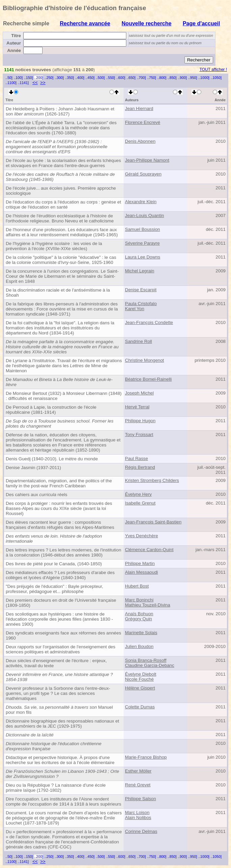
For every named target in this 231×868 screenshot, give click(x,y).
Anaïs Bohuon (139, 614)
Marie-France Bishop (146, 757)
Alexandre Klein (141, 202)
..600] (121, 78)
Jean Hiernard (139, 109)
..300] (59, 78)
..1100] (11, 83)
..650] (131, 78)
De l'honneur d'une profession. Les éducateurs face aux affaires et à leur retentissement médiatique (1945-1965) (62, 232)
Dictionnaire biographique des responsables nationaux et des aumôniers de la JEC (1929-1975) (62, 724)
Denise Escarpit (141, 290)
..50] (9, 78)
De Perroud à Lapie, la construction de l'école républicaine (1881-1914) (51, 410)
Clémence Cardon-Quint (149, 550)
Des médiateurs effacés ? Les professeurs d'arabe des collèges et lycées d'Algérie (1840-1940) (60, 575)
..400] (80, 78)
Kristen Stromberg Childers (152, 480)
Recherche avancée (85, 23)
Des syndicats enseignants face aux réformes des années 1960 (63, 635)
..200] (39, 78)
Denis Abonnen (140, 141)
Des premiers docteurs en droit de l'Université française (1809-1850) (61, 603)
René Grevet (138, 785)
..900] (182, 78)
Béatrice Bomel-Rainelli (148, 379)
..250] (49, 78)
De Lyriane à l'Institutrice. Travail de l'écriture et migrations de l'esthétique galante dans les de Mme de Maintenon (64, 366)
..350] (69, 78)
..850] (172, 78)
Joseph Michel (139, 393)
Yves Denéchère (142, 536)
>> (43, 83)
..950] (193, 78)
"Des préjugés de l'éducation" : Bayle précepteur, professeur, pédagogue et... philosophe (54, 589)
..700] (141, 78)
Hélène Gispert (140, 688)
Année (14, 50)
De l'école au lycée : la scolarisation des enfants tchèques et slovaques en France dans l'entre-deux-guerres (63, 163)
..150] (29, 78)
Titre (16, 36)
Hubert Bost (137, 586)
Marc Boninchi (139, 600)
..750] (151, 78)
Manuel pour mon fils (59, 710)
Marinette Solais (141, 633)
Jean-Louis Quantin (145, 215)
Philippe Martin (140, 563)
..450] (90, 78)
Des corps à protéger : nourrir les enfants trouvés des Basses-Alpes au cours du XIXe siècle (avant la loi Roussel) (59, 508)
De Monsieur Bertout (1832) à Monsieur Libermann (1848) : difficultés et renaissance (64, 396)
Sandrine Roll (138, 341)
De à (59, 382)
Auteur (14, 43)
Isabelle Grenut (140, 503)
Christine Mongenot (145, 360)
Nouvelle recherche (147, 23)
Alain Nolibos (138, 818)
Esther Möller (138, 771)
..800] (162, 78)
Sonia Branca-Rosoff (146, 660)
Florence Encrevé (143, 122)
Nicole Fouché (139, 679)
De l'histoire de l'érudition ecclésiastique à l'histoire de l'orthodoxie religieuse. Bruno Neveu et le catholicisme (60, 218)
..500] (100, 78)
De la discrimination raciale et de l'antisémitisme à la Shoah (58, 293)
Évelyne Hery (138, 494)
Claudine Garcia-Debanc (150, 665)
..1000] (204, 78)
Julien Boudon (139, 646)
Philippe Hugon (140, 421)
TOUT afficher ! (213, 70)
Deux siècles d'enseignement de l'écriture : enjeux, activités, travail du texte (56, 663)
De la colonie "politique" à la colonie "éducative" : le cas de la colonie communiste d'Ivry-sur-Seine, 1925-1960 (61, 260)
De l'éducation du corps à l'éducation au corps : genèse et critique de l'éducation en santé (63, 205)
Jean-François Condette (149, 322)
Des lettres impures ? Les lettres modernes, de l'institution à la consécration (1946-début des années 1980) (63, 552)
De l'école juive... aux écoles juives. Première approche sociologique (61, 191)
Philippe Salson (140, 799)
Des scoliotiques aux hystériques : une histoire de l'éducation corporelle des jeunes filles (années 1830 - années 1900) (59, 619)
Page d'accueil (201, 23)
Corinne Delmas (141, 831)
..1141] (23, 83)
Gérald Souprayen (143, 174)
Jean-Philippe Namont (147, 160)
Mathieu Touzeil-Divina (148, 605)
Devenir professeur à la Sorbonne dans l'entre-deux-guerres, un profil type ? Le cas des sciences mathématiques (58, 693)
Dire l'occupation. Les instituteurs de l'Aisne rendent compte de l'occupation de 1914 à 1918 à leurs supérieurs (63, 802)
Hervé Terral (137, 407)
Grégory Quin (138, 619)
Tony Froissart (139, 435)
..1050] (216, 78)
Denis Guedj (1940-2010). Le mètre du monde (52, 459)
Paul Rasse (136, 458)
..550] (111, 78)
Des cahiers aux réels (36, 495)
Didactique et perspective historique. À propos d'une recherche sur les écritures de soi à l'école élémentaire (60, 760)
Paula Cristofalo (141, 304)
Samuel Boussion (143, 229)
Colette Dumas (140, 707)
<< (35, 83)
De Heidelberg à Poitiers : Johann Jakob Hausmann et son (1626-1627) (60, 111)
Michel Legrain (140, 271)
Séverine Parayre (142, 243)
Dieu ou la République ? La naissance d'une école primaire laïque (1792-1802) (56, 788)
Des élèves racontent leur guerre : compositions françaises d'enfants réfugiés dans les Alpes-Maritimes (60, 525)
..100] (18, 78)
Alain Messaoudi (142, 572)
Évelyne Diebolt (141, 674)
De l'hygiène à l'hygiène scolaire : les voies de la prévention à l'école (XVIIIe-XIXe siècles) (54, 246)
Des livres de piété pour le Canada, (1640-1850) (54, 564)
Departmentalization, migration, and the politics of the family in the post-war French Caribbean (59, 483)
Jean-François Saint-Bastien (153, 522)
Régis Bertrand (140, 467)
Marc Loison (137, 812)
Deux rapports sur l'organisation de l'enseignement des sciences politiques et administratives (60, 649)
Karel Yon (135, 309)
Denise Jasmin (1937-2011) (33, 468)
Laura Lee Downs (143, 257)
